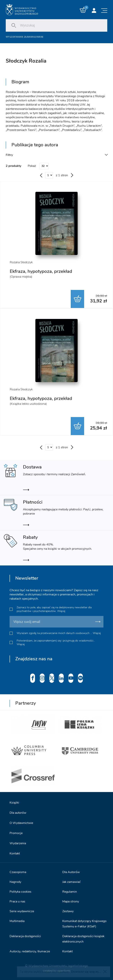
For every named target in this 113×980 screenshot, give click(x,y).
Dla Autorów (71, 872)
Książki (14, 803)
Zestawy (68, 911)
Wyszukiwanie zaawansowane (24, 37)
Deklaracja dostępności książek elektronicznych (83, 939)
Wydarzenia (18, 843)
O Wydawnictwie (21, 823)
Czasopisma (18, 872)
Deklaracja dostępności (25, 936)
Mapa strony (71, 901)
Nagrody (15, 882)
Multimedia (17, 921)
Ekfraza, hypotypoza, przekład (41, 271)
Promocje (16, 833)
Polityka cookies (20, 892)
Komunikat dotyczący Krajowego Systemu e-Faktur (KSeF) (84, 924)
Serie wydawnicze (22, 911)
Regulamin (70, 892)
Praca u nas (17, 901)
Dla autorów (18, 813)
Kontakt (15, 853)
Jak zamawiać (72, 882)
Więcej (61, 611)
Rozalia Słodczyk (21, 262)
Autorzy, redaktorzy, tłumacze (30, 951)
